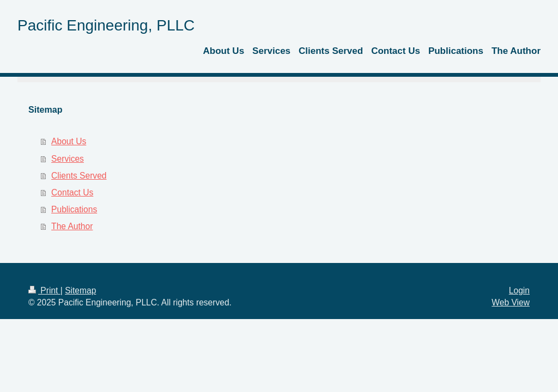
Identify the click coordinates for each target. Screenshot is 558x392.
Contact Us (72, 192)
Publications (74, 209)
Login (519, 290)
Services (68, 159)
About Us (69, 141)
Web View (511, 302)
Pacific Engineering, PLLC (106, 25)
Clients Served (79, 176)
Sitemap (80, 290)
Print (44, 290)
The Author (72, 226)
